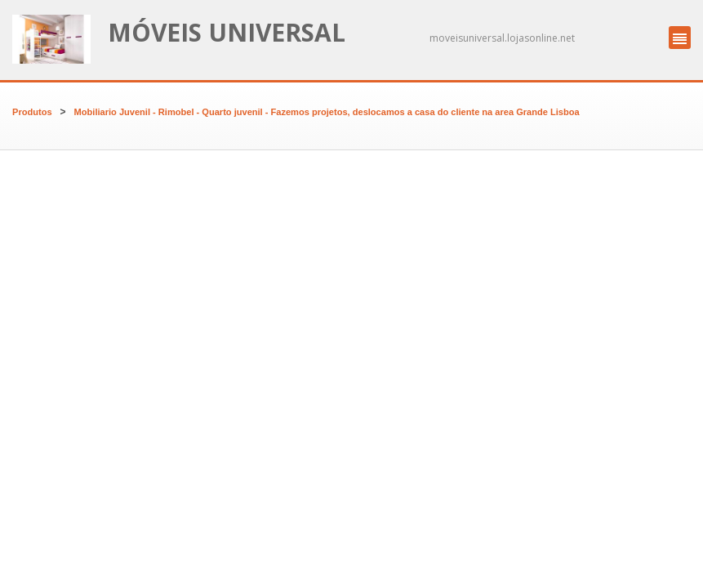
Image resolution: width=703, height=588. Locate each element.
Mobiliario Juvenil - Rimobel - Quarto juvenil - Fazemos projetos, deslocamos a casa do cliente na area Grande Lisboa (327, 112)
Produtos (32, 112)
